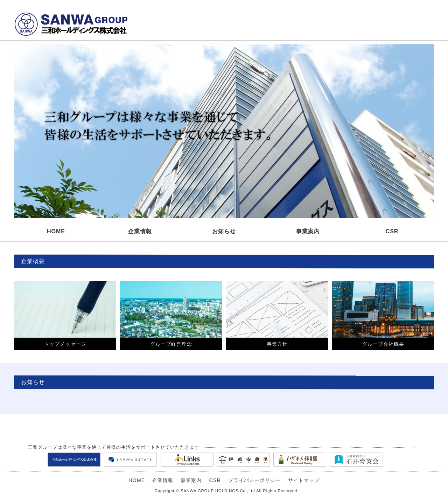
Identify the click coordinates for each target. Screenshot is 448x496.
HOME (56, 231)
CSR (392, 231)
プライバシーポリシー (254, 480)
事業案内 (308, 231)
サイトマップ (304, 480)
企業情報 (140, 231)
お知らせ (224, 231)
